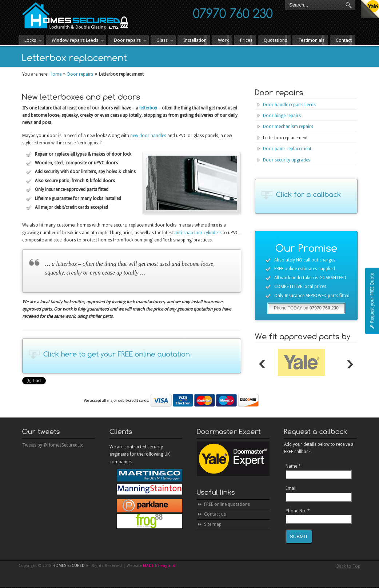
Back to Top (348, 566)
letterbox (148, 108)
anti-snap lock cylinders (198, 233)
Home (55, 74)
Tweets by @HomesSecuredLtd (53, 445)
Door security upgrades (287, 160)
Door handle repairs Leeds (289, 105)
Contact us (215, 514)
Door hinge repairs (282, 116)
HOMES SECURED (75, 16)
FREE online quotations (227, 504)
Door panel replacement (287, 149)
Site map (213, 524)
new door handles (148, 136)
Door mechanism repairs (288, 127)
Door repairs (80, 74)
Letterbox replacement (285, 138)
